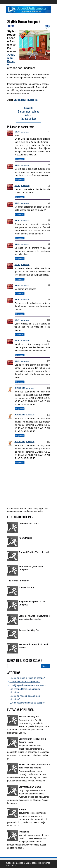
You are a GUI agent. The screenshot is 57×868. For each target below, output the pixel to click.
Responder (20, 159)
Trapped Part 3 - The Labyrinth (34, 552)
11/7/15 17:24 (25, 300)
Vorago (22, 809)
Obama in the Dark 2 (29, 524)
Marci (17, 132)
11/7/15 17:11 (25, 203)
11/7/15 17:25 (25, 320)
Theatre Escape (27, 587)
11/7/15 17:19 (25, 244)
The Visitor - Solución (18, 581)
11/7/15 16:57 (25, 132)
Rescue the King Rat (29, 630)
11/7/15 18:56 (30, 415)
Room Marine (25, 538)
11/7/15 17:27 (25, 341)
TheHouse (24, 832)
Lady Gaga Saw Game (30, 787)
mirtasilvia (20, 388)
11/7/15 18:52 (30, 388)
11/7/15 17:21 (25, 265)
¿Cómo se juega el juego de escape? (27, 678)
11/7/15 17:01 (25, 165)
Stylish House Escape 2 (24, 22)
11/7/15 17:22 (25, 285)
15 (47, 26)
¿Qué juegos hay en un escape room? (28, 685)
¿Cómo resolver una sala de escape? (27, 703)
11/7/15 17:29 (25, 361)
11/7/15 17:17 (25, 221)
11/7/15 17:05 (25, 186)
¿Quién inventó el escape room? (25, 682)
